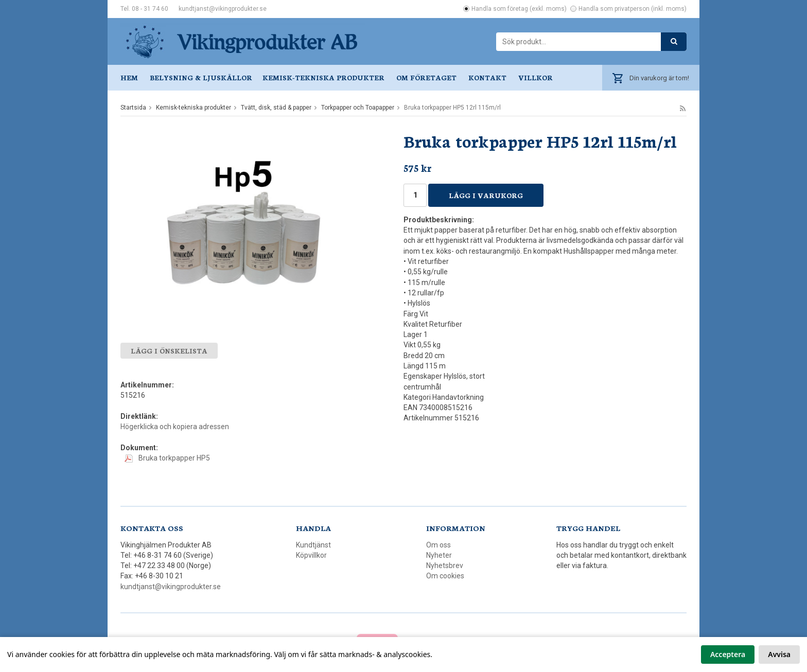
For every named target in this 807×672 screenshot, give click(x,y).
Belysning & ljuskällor (201, 77)
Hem (129, 77)
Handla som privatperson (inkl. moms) (633, 9)
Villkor (536, 77)
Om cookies (445, 576)
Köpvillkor (311, 555)
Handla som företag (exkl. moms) (519, 9)
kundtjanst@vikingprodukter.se (223, 9)
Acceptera (728, 654)
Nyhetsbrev (445, 565)
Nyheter (439, 555)
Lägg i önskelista (169, 351)
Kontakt (487, 77)
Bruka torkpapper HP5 (167, 458)
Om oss (438, 545)
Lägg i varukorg (486, 195)
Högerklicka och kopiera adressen (175, 427)
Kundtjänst (313, 545)
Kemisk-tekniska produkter (323, 77)
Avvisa (779, 654)
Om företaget (426, 77)
